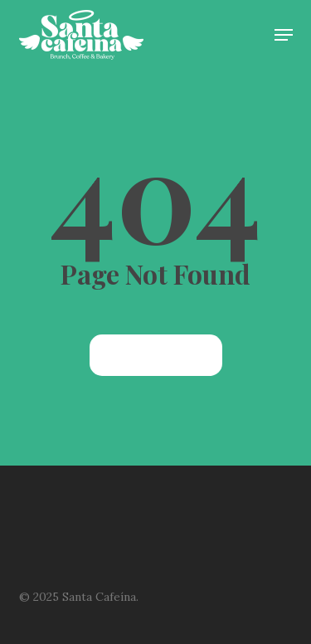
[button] (284, 35)
